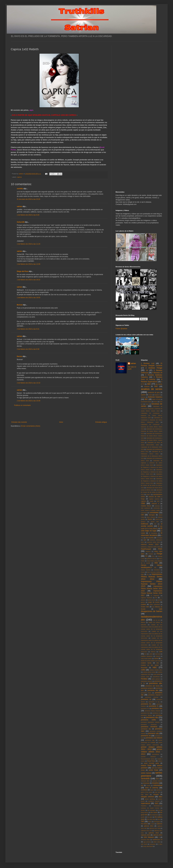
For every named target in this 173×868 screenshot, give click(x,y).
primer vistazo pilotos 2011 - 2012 (152, 748)
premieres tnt (146, 736)
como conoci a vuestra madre (150, 510)
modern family (146, 663)
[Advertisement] (59, 414)
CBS (143, 503)
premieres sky (146, 729)
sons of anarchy (152, 788)
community (157, 508)
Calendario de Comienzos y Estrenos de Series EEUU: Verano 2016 (152, 440)
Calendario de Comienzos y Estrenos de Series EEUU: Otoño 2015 (152, 431)
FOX (160, 549)
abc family (159, 384)
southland (144, 790)
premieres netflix (148, 720)
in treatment (155, 595)
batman (143, 397)
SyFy (156, 803)
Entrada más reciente (19, 422)
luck (145, 654)
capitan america (154, 499)
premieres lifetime (147, 715)
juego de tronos (154, 602)
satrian (19, 206)
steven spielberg (150, 799)
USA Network (149, 837)
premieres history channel (152, 711)
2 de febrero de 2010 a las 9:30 (28, 349)
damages (152, 515)
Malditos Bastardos (147, 656)
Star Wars (145, 794)
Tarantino (144, 806)
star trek (157, 792)
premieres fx (154, 706)
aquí (31, 110)
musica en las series (150, 665)
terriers (143, 810)
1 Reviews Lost (148, 363)
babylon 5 (157, 395)
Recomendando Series (148, 759)
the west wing (151, 819)
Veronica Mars (145, 840)
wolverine (153, 844)
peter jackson (156, 679)
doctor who (155, 522)
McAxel (20, 305)
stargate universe (148, 797)
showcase (146, 783)
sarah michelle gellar (152, 763)
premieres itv (156, 713)
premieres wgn (150, 740)
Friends (151, 554)
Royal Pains (151, 761)
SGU (157, 779)
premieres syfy (153, 733)
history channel (146, 570)
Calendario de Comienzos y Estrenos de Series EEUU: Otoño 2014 (152, 427)
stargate (156, 794)
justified (144, 604)
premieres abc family (153, 686)
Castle (151, 501)
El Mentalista (153, 533)
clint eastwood (146, 508)
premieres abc (156, 683)
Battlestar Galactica (155, 397)
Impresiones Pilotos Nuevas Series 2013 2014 (152, 577)
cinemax (157, 506)
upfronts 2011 (149, 826)
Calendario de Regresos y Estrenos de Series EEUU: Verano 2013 (152, 481)
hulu (142, 574)
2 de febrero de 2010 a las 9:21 (28, 329)
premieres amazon (147, 688)
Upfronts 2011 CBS (155, 828)
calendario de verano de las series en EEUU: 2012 (152, 492)
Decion (20, 356)
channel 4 (155, 504)
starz (160, 797)
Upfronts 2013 (146, 835)
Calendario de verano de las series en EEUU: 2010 (152, 485)
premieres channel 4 (155, 695)
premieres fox (146, 704)
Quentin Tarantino (148, 757)
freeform (148, 551)
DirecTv (158, 519)
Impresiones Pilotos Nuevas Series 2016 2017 (152, 593)
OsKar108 (21, 222)
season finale (146, 765)
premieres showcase (149, 724)
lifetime (143, 622)
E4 (155, 524)
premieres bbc (153, 690)
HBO (156, 563)
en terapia (159, 538)
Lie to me (157, 620)
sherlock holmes (157, 781)
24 (147, 370)
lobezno (153, 652)
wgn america (147, 842)
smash (148, 785)
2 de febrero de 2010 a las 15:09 (28, 401)
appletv (143, 395)
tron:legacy (157, 822)
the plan (150, 817)
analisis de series (152, 389)
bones (155, 402)
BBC (146, 399)
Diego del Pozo (23, 271)
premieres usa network (154, 738)
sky (142, 785)
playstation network (147, 681)
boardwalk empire (146, 402)
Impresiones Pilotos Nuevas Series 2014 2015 (152, 584)
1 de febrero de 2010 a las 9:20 (28, 215)
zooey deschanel (148, 846)
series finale (153, 770)
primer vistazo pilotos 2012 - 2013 (152, 752)
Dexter (150, 519)
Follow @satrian (121, 329)
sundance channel (154, 801)
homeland (157, 570)
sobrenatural (158, 785)
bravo (147, 404)
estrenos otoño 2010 (153, 542)
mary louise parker (146, 658)
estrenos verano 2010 (150, 544)
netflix (143, 670)
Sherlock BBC (145, 781)
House (143, 572)
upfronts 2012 (154, 833)
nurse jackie (157, 674)
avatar (150, 395)
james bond (152, 600)
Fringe (159, 554)
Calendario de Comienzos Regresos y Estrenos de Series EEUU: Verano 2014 (152, 409)
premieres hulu (145, 713)
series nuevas (146, 773)
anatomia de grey (154, 392)
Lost (161, 652)
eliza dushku (150, 538)
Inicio (61, 422)
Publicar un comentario (22, 405)
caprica (19, 177)
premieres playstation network (150, 722)
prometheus (156, 754)
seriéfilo (20, 189)
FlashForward (146, 549)
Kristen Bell (145, 607)
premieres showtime (149, 727)
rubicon (160, 761)
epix (145, 540)
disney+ (143, 522)
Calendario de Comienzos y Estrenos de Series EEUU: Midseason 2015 (152, 415)
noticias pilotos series (149, 672)
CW (142, 515)
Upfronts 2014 (158, 835)
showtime (156, 783)
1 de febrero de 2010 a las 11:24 (28, 244)
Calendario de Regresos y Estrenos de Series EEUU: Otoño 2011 (152, 467)
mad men (158, 654)
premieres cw (146, 699)
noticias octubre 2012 (156, 670)
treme (150, 822)
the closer (154, 812)
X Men (160, 844)
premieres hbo (157, 708)
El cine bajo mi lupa (152, 530)
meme (156, 658)
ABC (149, 384)
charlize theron (146, 506)
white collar (157, 842)
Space (152, 790)
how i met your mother (154, 572)
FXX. (153, 556)
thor (159, 819)
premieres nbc (152, 717)
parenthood (156, 677)
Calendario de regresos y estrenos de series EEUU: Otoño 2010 (152, 463)
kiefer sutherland (155, 604)
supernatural (146, 803)
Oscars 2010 (145, 677)
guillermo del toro (152, 559)
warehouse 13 (157, 840)
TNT (143, 822)
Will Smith (144, 844)
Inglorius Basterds (147, 598)
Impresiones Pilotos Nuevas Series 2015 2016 (152, 589)
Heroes (144, 565)
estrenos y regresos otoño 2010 (151, 547)
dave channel (151, 517)
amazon (147, 386)
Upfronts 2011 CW (146, 831)
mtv (158, 663)
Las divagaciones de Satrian (152, 610)
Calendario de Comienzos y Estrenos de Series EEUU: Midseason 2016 (152, 420)
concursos (144, 513)
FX (146, 556)
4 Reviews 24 (157, 373)
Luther (151, 654)
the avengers (152, 810)
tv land (152, 824)
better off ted (156, 399)
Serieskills (145, 779)
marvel (158, 656)
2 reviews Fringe (154, 368)
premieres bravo (146, 693)
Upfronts (159, 824)
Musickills (144, 668)
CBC (158, 501)
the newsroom (154, 815)
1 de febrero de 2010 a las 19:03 (28, 298)
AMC (156, 386)
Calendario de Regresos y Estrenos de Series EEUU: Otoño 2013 (152, 476)
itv (156, 598)
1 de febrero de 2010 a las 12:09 (28, 264)
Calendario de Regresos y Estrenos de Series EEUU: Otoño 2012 (152, 472)
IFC (148, 574)
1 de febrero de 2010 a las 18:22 (28, 280)
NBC (155, 667)
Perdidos (144, 679)
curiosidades (154, 513)
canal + (148, 494)
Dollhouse (145, 524)
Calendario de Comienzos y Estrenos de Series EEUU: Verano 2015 (152, 436)
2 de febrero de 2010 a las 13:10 (28, 383)
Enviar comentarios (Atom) (31, 426)
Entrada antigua (101, 422)
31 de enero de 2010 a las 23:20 (28, 199)
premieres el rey (154, 702)
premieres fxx (145, 708)
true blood (144, 824)
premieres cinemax (152, 697)
